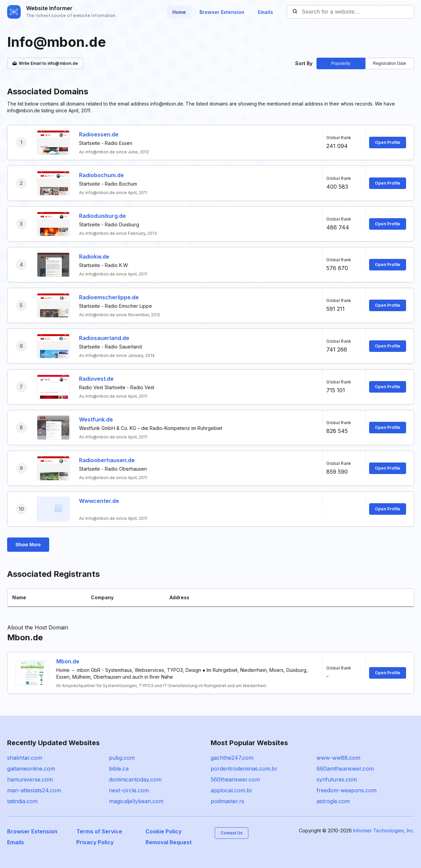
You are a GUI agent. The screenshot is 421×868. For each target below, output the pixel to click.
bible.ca (119, 769)
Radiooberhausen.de (107, 460)
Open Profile (388, 142)
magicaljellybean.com (136, 801)
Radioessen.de (99, 134)
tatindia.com (22, 801)
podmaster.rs (227, 801)
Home (179, 12)
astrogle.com (333, 801)
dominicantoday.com (135, 779)
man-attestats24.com (34, 790)
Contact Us (232, 833)
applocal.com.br (232, 790)
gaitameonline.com (31, 769)
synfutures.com (337, 779)
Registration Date (390, 63)
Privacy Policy (95, 842)
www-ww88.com (338, 758)
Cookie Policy (164, 831)
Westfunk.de (96, 419)
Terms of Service (99, 831)
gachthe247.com (232, 758)
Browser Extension (222, 12)
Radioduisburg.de (102, 216)
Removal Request (169, 842)
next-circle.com (129, 790)
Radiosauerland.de (104, 338)
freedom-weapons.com (347, 790)
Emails (265, 12)
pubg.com (122, 758)
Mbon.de (68, 661)
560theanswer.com (235, 779)
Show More (28, 545)
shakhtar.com (25, 758)
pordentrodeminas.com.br (244, 769)
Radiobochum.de (101, 175)
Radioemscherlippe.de (109, 297)
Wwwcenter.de (99, 501)
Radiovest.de (96, 379)
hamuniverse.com (30, 779)
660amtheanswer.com (345, 769)
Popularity (341, 63)
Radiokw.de (94, 257)
